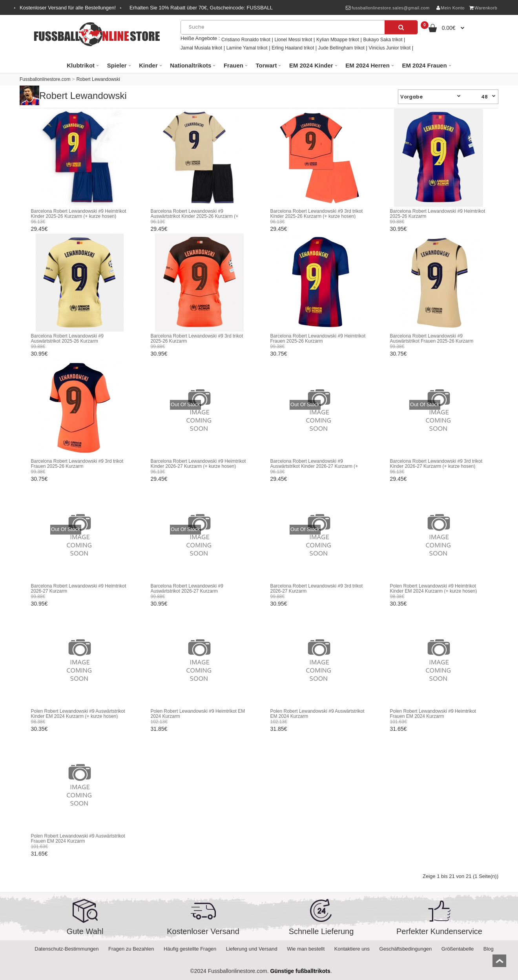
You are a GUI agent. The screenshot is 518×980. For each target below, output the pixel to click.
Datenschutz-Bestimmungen (67, 949)
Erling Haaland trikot (293, 48)
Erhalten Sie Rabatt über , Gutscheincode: (201, 8)
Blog (489, 949)
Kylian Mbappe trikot (338, 40)
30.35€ (399, 604)
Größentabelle (458, 949)
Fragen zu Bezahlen (131, 949)
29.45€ (39, 229)
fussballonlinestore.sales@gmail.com (388, 8)
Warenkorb (483, 8)
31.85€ (159, 729)
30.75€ (279, 354)
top (499, 963)
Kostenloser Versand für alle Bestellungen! (68, 8)
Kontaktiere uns (352, 949)
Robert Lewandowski (98, 79)
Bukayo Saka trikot (383, 40)
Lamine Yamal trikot (247, 48)
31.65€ (399, 729)
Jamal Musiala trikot (201, 48)
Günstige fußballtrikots (300, 971)
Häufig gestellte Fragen (190, 949)
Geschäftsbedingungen (406, 949)
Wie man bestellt (306, 949)
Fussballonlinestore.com (45, 79)
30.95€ (399, 229)
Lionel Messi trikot (293, 40)
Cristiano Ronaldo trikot (246, 40)
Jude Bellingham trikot (341, 48)
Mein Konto (451, 8)
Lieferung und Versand (252, 949)
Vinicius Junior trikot (390, 48)
